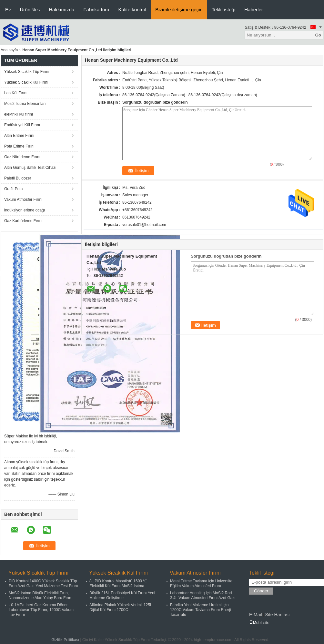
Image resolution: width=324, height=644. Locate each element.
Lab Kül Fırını (16, 93)
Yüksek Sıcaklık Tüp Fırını (27, 72)
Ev (8, 10)
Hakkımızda (61, 10)
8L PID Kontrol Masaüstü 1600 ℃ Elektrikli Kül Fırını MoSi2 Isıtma (118, 583)
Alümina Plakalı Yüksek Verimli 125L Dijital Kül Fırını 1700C (121, 607)
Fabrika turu (96, 10)
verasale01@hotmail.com (144, 225)
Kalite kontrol (132, 10)
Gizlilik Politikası (65, 640)
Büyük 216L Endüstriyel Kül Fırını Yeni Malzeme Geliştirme (122, 595)
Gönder (261, 591)
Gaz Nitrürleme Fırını (22, 157)
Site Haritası (277, 615)
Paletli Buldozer (18, 178)
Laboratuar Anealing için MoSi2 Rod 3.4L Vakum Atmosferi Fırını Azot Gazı (203, 595)
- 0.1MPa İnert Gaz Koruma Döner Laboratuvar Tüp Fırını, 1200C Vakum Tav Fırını (41, 610)
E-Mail (256, 615)
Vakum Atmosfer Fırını (23, 199)
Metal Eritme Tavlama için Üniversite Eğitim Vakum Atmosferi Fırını (201, 583)
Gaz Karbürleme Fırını (23, 221)
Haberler (254, 10)
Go (318, 35)
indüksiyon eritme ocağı (25, 210)
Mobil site (259, 623)
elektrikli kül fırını (19, 114)
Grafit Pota (13, 189)
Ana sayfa (9, 50)
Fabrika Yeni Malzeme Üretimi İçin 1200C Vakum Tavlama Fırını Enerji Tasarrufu (200, 610)
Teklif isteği (223, 10)
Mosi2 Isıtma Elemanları (25, 104)
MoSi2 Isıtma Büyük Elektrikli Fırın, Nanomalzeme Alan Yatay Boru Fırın (40, 595)
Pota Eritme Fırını (19, 146)
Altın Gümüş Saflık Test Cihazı (30, 168)
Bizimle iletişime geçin (179, 10)
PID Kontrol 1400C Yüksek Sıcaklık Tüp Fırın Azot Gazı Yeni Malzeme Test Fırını (43, 583)
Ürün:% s (30, 10)
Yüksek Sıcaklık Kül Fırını (26, 82)
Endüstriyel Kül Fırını (22, 125)
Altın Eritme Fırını (19, 136)
